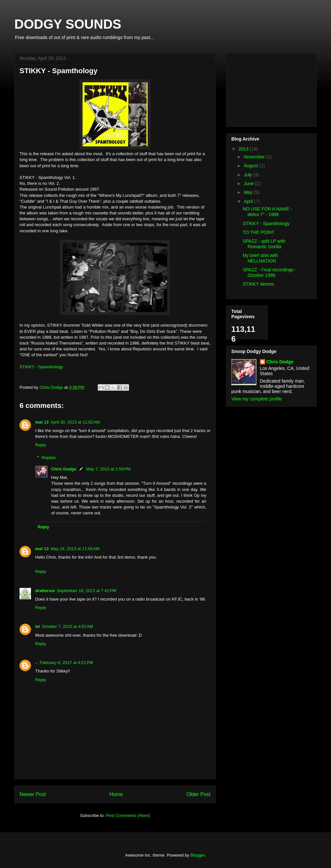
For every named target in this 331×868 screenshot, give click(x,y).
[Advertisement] (264, 88)
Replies (49, 458)
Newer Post (33, 794)
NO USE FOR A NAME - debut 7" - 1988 (267, 212)
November (255, 157)
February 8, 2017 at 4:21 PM (66, 663)
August (251, 166)
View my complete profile (257, 399)
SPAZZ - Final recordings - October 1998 (270, 272)
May (249, 192)
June (249, 183)
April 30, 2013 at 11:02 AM (75, 422)
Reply (41, 445)
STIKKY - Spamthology (41, 367)
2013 (244, 149)
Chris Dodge (64, 469)
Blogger (197, 855)
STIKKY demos (258, 284)
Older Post (198, 794)
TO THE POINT (259, 232)
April (249, 201)
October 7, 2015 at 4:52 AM (67, 626)
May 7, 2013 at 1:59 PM (108, 469)
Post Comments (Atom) (128, 815)
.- (36, 663)
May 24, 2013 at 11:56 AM (75, 549)
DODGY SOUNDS (68, 24)
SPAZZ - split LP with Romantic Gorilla (264, 244)
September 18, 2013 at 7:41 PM (86, 591)
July (248, 175)
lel (37, 626)
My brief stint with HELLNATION (260, 258)
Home (116, 794)
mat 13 (42, 422)
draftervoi (45, 591)
